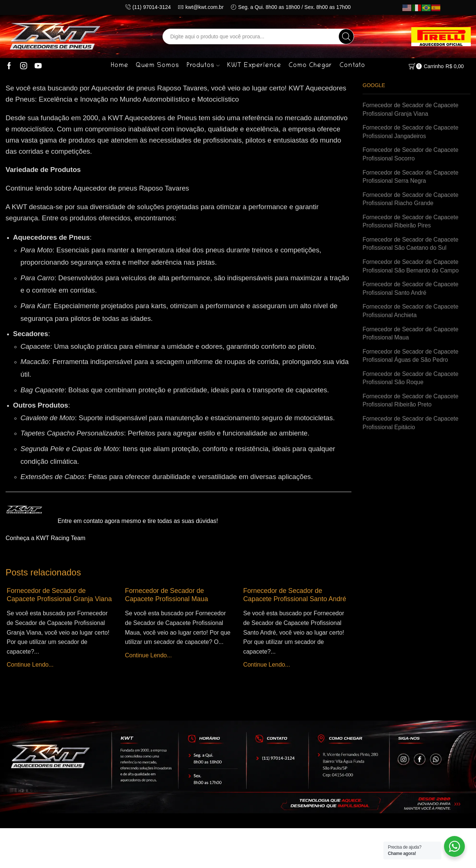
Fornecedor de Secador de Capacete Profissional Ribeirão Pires (411, 223)
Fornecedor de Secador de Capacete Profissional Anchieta (411, 314)
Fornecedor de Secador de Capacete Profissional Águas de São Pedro (411, 359)
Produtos (203, 66)
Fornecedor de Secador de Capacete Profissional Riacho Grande (411, 200)
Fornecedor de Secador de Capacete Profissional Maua (167, 595)
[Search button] (346, 36)
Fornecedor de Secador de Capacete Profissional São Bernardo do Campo (411, 268)
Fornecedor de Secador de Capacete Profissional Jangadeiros (411, 132)
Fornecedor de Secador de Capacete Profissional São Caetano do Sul (411, 246)
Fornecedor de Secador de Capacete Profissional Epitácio (411, 427)
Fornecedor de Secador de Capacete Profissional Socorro (411, 155)
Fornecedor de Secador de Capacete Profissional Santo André (296, 595)
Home (120, 66)
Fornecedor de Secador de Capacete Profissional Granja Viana (60, 595)
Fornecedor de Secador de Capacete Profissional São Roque (411, 382)
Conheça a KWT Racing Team (46, 538)
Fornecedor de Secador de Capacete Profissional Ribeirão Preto (411, 405)
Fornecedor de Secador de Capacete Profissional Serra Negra (411, 178)
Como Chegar (310, 66)
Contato (352, 66)
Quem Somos (157, 66)
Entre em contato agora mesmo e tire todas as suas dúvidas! (138, 521)
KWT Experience (254, 66)
